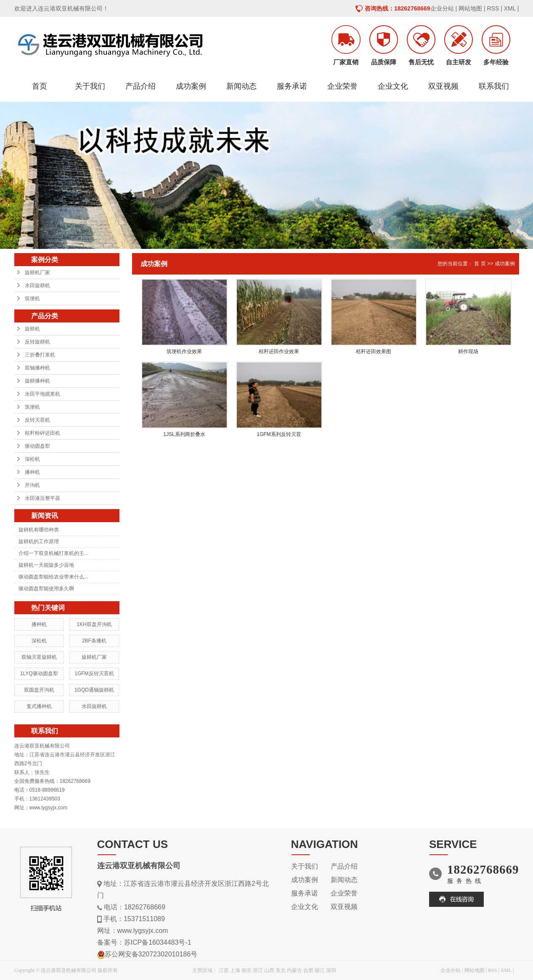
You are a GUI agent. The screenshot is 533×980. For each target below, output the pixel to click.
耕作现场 (468, 351)
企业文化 (393, 86)
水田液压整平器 (42, 498)
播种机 (32, 472)
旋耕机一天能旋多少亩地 (46, 565)
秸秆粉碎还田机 (42, 433)
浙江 (258, 970)
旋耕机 (32, 329)
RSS (493, 8)
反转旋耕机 (37, 342)
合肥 (308, 970)
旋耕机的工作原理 (39, 542)
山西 (269, 970)
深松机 (32, 459)
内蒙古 (294, 970)
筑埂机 (32, 298)
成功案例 (191, 86)
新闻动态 (241, 86)
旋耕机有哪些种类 (39, 530)
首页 (40, 86)
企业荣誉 (342, 86)
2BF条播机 (94, 641)
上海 (235, 970)
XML (510, 8)
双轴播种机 (37, 368)
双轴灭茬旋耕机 (39, 657)
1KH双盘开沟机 (94, 624)
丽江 (320, 970)
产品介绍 (141, 86)
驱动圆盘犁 (37, 446)
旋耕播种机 (37, 381)
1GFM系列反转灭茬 (279, 434)
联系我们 (494, 86)
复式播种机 (39, 706)
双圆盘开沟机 (39, 690)
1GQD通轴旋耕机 (94, 690)
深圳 (331, 970)
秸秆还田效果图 (374, 351)
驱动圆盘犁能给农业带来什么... (53, 577)
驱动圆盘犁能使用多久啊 (46, 589)
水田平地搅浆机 (42, 394)
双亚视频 (443, 86)
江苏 (224, 970)
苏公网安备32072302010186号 (151, 954)
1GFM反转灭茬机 (94, 674)
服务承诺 (292, 86)
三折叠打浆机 (40, 355)
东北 (281, 970)
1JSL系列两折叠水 (184, 434)
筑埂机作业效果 (184, 351)
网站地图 (470, 8)
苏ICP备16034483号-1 (158, 942)
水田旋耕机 (37, 285)
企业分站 (442, 8)
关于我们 (90, 86)
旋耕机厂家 (37, 272)
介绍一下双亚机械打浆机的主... (53, 553)
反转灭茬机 (37, 420)
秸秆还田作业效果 (279, 351)
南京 (247, 970)
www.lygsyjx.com (143, 931)
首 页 (480, 264)
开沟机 (32, 485)
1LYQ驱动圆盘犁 (39, 674)
